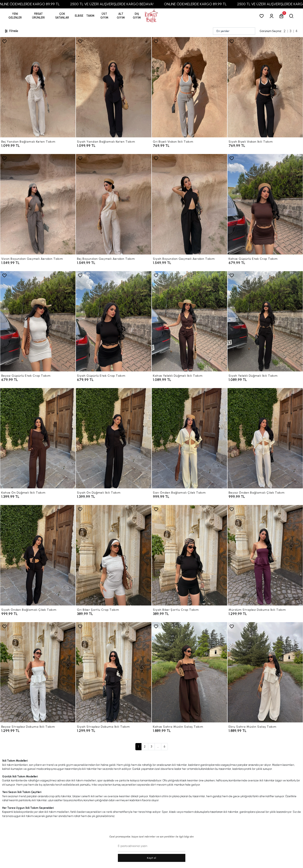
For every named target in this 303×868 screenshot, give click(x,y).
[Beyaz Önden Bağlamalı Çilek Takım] (265, 438)
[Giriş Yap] (272, 16)
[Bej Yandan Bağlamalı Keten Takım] (38, 87)
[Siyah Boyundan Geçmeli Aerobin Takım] (189, 204)
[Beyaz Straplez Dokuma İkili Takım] (38, 672)
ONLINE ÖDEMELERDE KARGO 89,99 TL (41, 4)
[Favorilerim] (262, 16)
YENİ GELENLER (15, 16)
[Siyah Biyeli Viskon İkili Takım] (265, 87)
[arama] (292, 16)
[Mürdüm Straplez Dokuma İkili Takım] (265, 555)
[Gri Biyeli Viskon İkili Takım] (189, 87)
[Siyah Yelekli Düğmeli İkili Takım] (265, 321)
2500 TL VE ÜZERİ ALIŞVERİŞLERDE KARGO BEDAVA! (125, 4)
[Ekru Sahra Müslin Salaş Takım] (265, 672)
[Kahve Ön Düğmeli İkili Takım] (38, 438)
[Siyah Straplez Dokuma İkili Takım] (114, 672)
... (158, 747)
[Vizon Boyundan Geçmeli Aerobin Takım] (38, 204)
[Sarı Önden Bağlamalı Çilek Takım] (189, 438)
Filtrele (11, 31)
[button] (38, 16)
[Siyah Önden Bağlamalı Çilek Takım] (38, 555)
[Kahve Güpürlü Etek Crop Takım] (265, 204)
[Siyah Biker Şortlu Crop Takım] (189, 555)
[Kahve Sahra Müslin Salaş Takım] (189, 672)
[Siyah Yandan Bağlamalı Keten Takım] (114, 87)
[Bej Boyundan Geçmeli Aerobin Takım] (114, 204)
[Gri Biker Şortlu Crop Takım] (114, 555)
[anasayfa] (151, 16)
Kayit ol (151, 858)
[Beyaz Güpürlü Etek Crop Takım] (38, 321)
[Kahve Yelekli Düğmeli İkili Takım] (189, 321)
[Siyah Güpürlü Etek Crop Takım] (114, 321)
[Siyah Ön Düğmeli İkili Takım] (114, 438)
